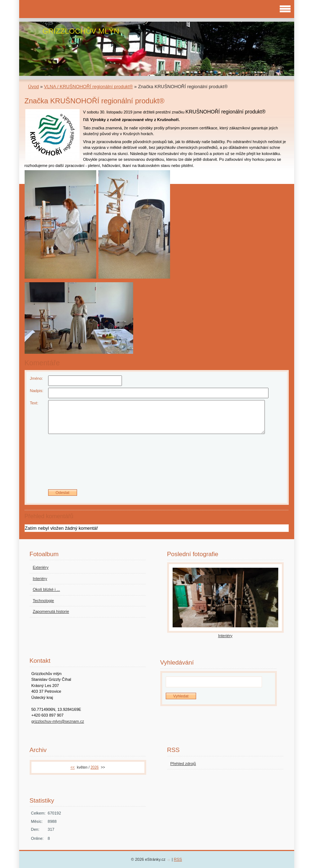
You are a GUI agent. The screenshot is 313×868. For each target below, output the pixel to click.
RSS (178, 859)
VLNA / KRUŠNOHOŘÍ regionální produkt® (89, 87)
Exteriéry (41, 567)
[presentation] (157, 464)
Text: (34, 403)
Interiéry (40, 579)
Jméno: (37, 378)
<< (73, 767)
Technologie (44, 601)
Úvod (34, 87)
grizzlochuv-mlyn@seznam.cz (58, 721)
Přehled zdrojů (183, 764)
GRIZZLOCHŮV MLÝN (81, 31)
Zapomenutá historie (51, 611)
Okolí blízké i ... (46, 589)
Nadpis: (37, 391)
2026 (94, 767)
